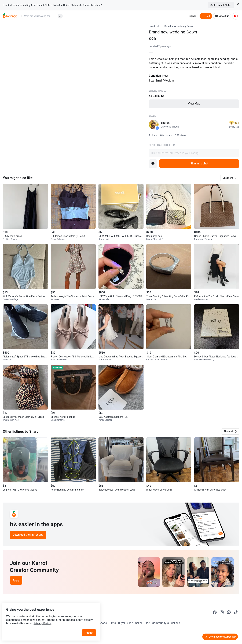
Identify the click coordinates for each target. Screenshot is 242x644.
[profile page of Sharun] (154, 125)
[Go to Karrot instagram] (222, 612)
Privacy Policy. (47, 617)
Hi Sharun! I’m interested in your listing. (194, 153)
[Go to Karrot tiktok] (236, 612)
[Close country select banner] (238, 4)
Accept (91, 626)
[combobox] (40, 16)
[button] (230, 178)
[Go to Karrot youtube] (229, 612)
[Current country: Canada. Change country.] (236, 16)
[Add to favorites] (153, 164)
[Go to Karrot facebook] (215, 612)
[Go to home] (10, 16)
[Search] (60, 16)
